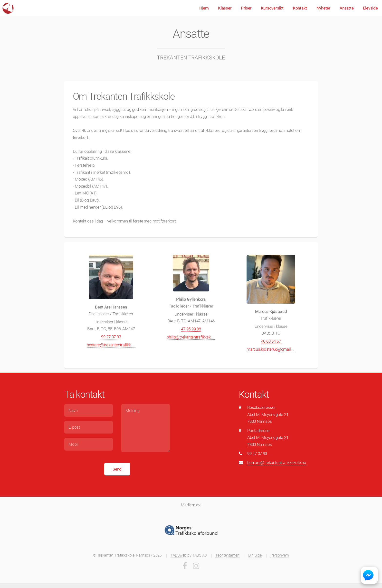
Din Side (255, 555)
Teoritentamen (227, 555)
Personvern (280, 555)
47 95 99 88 (191, 329)
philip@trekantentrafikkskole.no (194, 337)
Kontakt (300, 8)
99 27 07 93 (111, 337)
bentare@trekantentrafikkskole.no (116, 345)
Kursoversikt (272, 8)
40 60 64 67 (271, 341)
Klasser (225, 8)
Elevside (370, 8)
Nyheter (323, 8)
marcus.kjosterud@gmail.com (273, 349)
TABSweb (178, 555)
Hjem (204, 8)
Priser (246, 8)
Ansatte (347, 8)
